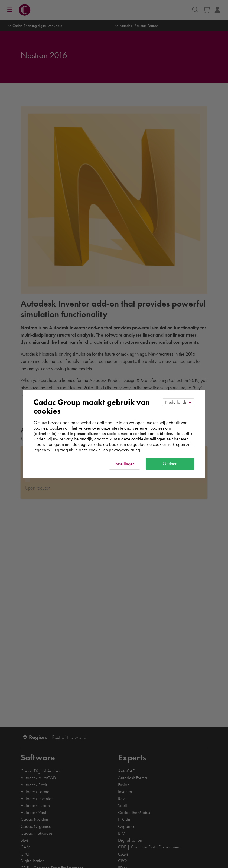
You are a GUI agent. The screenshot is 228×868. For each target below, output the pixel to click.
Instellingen (125, 464)
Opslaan (170, 464)
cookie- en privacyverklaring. (115, 450)
